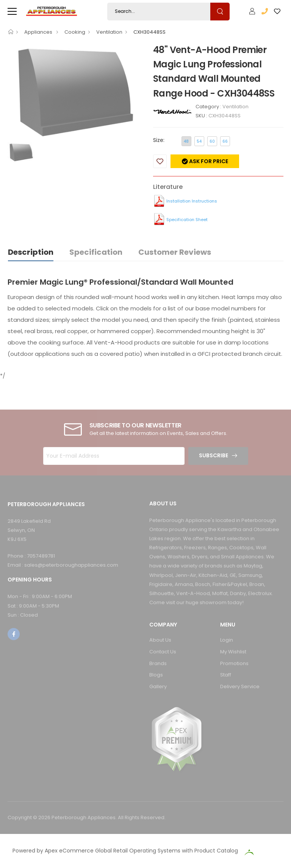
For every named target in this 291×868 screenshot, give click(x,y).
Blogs (156, 675)
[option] (75, 92)
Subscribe (214, 455)
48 (186, 141)
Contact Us (163, 652)
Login (227, 640)
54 (199, 141)
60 (212, 141)
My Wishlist (233, 652)
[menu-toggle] (12, 11)
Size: (159, 140)
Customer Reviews (175, 252)
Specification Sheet (187, 220)
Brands (158, 663)
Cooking (75, 32)
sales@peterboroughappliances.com (71, 565)
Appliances (39, 32)
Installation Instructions (192, 201)
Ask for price (208, 161)
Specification (96, 252)
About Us (160, 640)
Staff (226, 675)
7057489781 (41, 556)
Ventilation (109, 32)
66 (225, 141)
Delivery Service (240, 686)
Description (31, 252)
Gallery (158, 686)
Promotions (234, 663)
